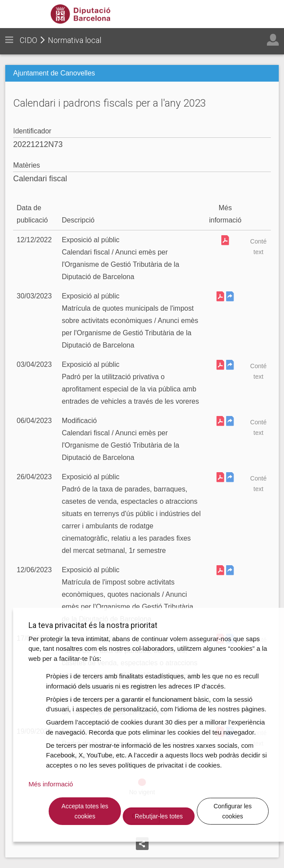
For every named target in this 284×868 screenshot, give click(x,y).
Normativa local (75, 40)
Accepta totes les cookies (85, 811)
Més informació (51, 784)
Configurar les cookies (233, 811)
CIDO (28, 40)
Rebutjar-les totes (159, 816)
